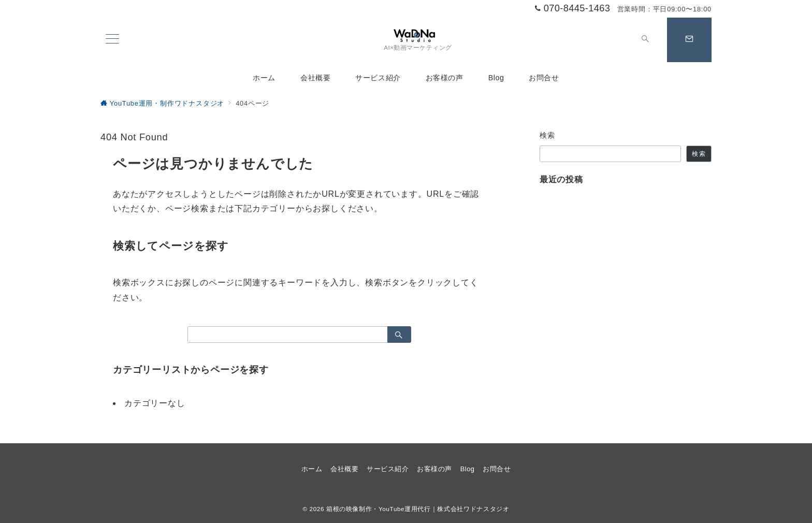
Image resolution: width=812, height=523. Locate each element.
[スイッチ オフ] (645, 40)
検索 (548, 135)
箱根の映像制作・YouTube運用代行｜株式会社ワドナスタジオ (418, 509)
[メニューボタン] (112, 40)
